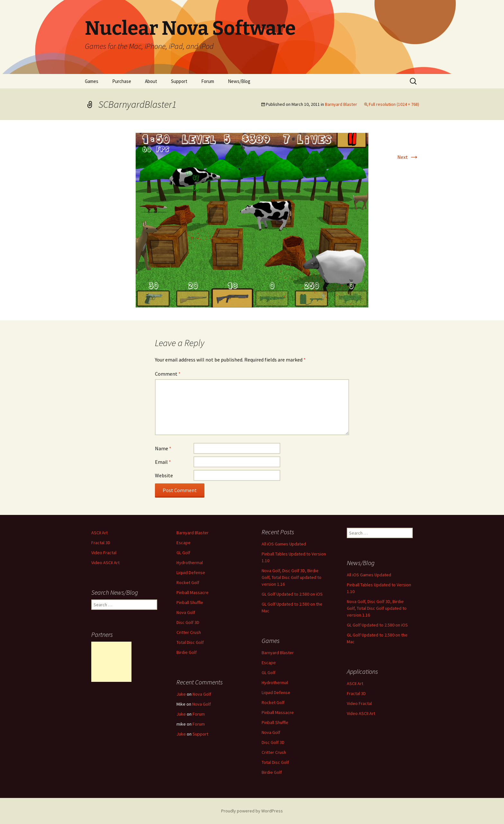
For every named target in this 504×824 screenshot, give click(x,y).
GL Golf (183, 553)
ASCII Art (99, 533)
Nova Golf (186, 612)
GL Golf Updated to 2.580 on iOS (292, 594)
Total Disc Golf (190, 642)
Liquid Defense (191, 572)
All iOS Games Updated (284, 544)
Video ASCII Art (105, 563)
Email (163, 462)
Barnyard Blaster (341, 104)
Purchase (122, 81)
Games (92, 81)
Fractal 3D (101, 543)
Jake (181, 694)
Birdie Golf (187, 652)
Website (164, 475)
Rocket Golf (188, 582)
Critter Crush (189, 632)
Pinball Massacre (193, 592)
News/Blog (239, 81)
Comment (168, 374)
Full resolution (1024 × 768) (394, 104)
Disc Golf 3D (188, 622)
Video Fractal (104, 553)
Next (408, 157)
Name (163, 448)
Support (179, 81)
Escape (184, 543)
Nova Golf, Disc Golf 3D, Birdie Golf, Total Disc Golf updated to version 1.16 (292, 577)
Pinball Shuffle (190, 602)
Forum (208, 81)
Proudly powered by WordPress (252, 811)
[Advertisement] (111, 662)
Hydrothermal (190, 563)
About (151, 81)
